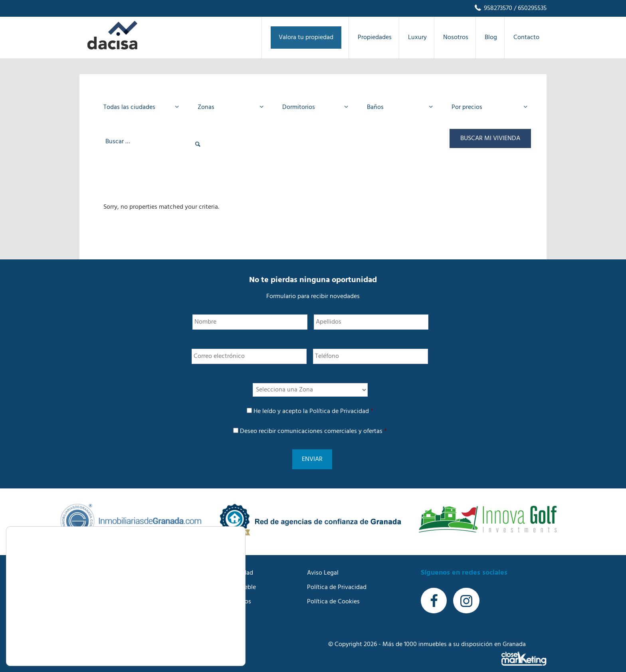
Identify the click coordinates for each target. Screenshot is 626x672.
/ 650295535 (529, 8)
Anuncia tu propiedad (223, 563)
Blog (199, 607)
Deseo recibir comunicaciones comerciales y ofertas (313, 431)
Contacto (206, 621)
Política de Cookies (333, 592)
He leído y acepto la (313, 411)
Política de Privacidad (339, 411)
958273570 (493, 8)
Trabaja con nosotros (222, 592)
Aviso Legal (323, 563)
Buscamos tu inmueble (225, 578)
